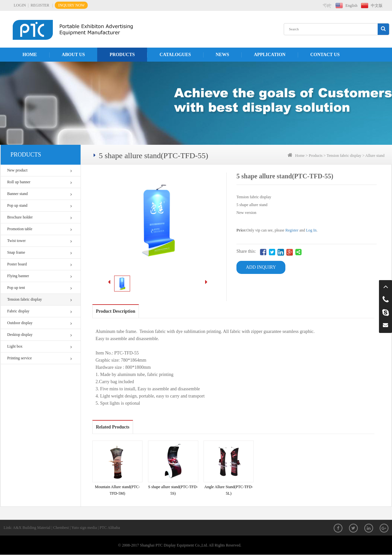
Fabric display (39, 311)
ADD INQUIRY (261, 267)
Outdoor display (39, 323)
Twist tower (39, 241)
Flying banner (39, 276)
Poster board (39, 264)
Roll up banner (39, 182)
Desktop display (39, 335)
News (222, 55)
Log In (311, 230)
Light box (39, 346)
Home (30, 55)
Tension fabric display (39, 300)
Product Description (116, 311)
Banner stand (39, 194)
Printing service (39, 358)
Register (292, 230)
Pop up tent (39, 288)
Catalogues (175, 55)
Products (122, 55)
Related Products (113, 427)
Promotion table (39, 229)
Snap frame (39, 253)
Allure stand (375, 156)
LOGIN (20, 5)
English (351, 6)
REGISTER (40, 5)
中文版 (377, 6)
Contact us (325, 55)
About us (73, 55)
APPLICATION (270, 55)
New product (39, 170)
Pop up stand (39, 206)
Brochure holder (39, 217)
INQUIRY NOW (71, 5)
